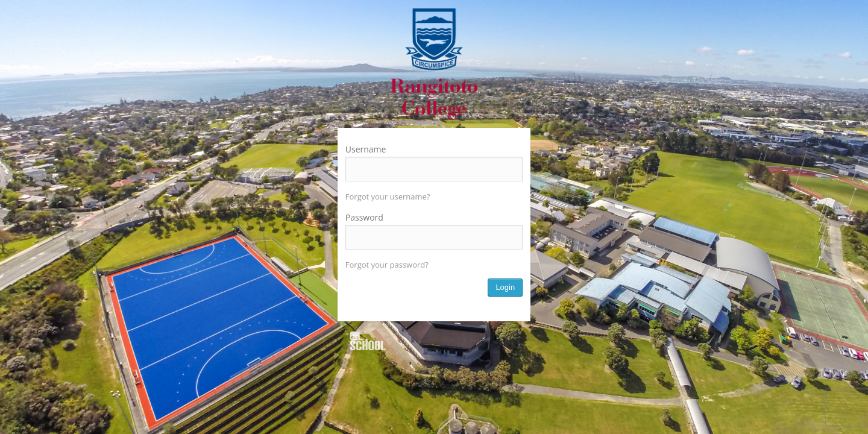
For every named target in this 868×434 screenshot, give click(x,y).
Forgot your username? (388, 197)
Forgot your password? (387, 265)
